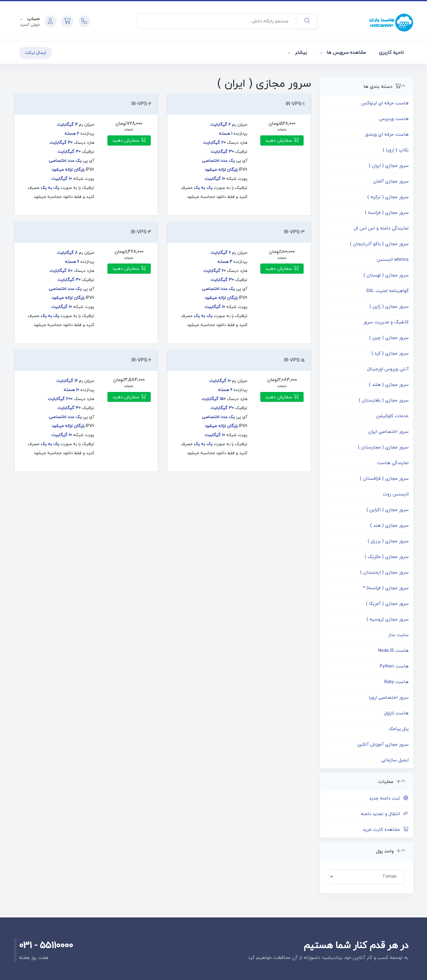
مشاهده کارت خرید (386, 830)
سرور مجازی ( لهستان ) (386, 275)
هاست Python (394, 666)
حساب (33, 19)
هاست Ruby (396, 682)
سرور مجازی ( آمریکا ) (387, 604)
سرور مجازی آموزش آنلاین (383, 745)
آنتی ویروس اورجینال (388, 369)
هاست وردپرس (394, 119)
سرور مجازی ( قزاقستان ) (384, 479)
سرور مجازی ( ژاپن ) (389, 307)
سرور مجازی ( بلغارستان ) (384, 401)
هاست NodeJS (393, 651)
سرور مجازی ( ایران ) (389, 166)
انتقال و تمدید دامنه (385, 814)
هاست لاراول (396, 713)
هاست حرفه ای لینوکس (385, 103)
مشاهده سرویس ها (346, 53)
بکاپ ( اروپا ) (396, 150)
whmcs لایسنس (393, 260)
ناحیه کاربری (391, 53)
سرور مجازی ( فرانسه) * (386, 588)
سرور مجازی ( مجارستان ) (383, 447)
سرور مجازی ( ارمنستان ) (384, 573)
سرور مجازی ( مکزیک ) (387, 557)
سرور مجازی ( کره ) (390, 354)
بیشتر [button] (300, 53)
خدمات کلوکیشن (392, 416)
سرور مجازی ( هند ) (389, 526)
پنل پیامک (399, 729)
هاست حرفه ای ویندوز (387, 135)
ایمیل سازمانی (395, 760)
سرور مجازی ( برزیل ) (388, 541)
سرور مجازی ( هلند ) (389, 385)
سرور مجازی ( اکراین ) (388, 510)
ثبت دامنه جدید (389, 798)
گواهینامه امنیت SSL (387, 291)
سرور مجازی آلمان (391, 182)
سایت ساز (398, 635)
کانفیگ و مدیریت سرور (386, 322)
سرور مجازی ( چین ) (389, 338)
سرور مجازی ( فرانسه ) (387, 213)
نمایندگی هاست (393, 463)
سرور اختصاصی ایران (388, 432)
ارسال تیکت (36, 53)
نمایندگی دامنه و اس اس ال (381, 228)
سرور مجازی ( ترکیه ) (388, 197)
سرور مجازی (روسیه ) (388, 619)
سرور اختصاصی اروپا (389, 698)
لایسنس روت (396, 494)
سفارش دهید (282, 140)
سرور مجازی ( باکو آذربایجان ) (379, 244)
